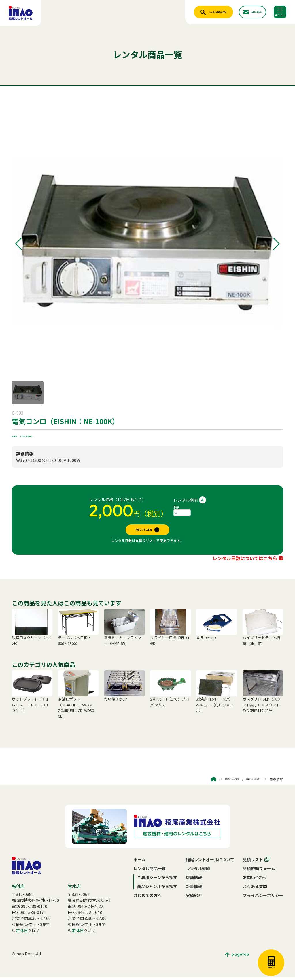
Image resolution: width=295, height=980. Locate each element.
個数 (176, 507)
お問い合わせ (255, 880)
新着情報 (194, 889)
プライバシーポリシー (263, 898)
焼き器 (18, 435)
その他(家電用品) (42, 435)
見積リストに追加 (143, 531)
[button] (19, 244)
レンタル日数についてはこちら (245, 561)
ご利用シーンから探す (202, 782)
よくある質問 (255, 889)
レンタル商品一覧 (150, 871)
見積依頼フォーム (259, 871)
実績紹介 (194, 898)
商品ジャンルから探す (244, 782)
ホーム (139, 862)
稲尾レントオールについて (210, 862)
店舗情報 (194, 880)
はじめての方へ (147, 898)
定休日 (22, 933)
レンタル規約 (198, 871)
